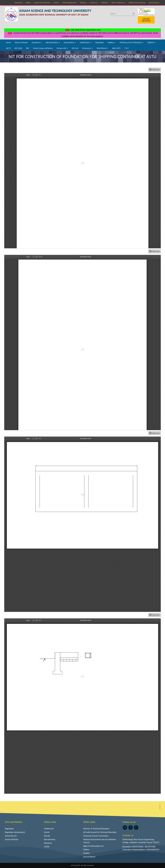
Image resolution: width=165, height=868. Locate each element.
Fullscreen (155, 70)
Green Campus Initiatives (43, 48)
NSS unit (75, 48)
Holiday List (49, 829)
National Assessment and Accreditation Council (100, 841)
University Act (11, 836)
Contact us (94, 3)
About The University (42, 3)
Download (18, 3)
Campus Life (62, 48)
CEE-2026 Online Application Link (82, 30)
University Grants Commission (96, 836)
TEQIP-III (151, 42)
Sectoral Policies (12, 839)
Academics (37, 42)
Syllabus (112, 42)
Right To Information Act (93, 846)
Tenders (87, 853)
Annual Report (89, 857)
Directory (48, 843)
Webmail (105, 3)
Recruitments (50, 839)
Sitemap (83, 3)
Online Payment (146, 20)
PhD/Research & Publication (132, 42)
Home (8, 42)
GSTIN (47, 847)
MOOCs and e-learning (137, 3)
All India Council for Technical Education (100, 832)
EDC (28, 48)
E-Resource (87, 48)
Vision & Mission (21, 42)
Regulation (100, 42)
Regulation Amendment (15, 832)
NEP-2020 (18, 48)
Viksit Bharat (102, 48)
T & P (127, 48)
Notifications (86, 42)
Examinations (70, 42)
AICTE (8, 48)
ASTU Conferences (118, 3)
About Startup (154, 3)
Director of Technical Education (96, 829)
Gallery (28, 3)
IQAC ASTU (116, 48)
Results (56, 3)
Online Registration (70, 3)
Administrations (53, 42)
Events (47, 832)
